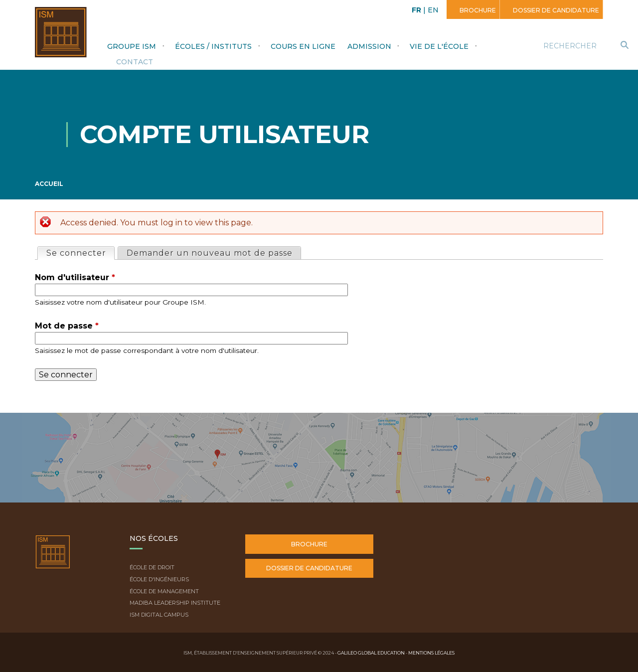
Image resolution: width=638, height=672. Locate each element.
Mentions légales (431, 653)
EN (433, 10)
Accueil (49, 184)
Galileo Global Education (371, 653)
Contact (135, 62)
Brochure (477, 10)
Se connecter (80, 252)
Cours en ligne (303, 46)
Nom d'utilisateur (75, 277)
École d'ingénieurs (159, 579)
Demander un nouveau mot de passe (210, 253)
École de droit (152, 567)
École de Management (164, 591)
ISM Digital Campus (159, 615)
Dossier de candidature (555, 10)
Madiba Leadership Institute (175, 603)
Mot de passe (67, 326)
